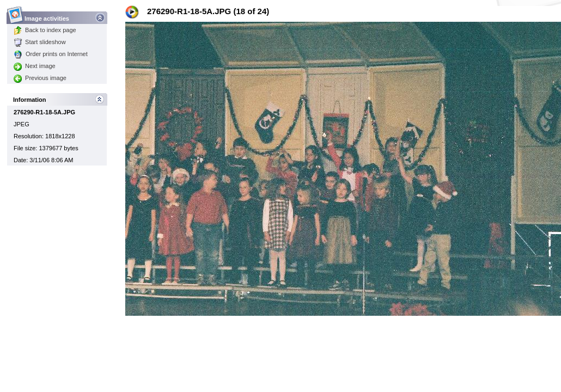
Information (30, 100)
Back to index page (45, 30)
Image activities (47, 16)
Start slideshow (40, 42)
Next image (35, 66)
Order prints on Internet (51, 54)
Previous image (40, 78)
